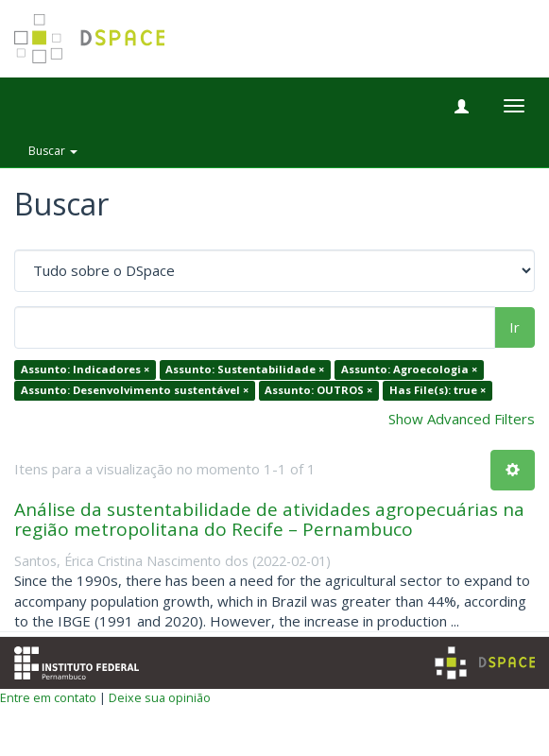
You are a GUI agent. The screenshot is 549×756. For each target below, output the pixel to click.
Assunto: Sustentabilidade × (245, 370)
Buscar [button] (53, 151)
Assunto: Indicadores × (85, 370)
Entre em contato (48, 697)
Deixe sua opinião (160, 697)
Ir (515, 327)
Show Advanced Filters (462, 419)
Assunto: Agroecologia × (409, 370)
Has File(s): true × (437, 390)
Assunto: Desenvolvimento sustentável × (135, 390)
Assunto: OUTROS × (318, 390)
